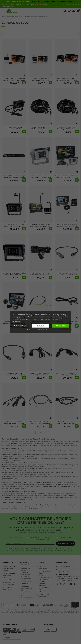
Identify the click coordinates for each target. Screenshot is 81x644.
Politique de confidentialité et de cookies (41, 330)
